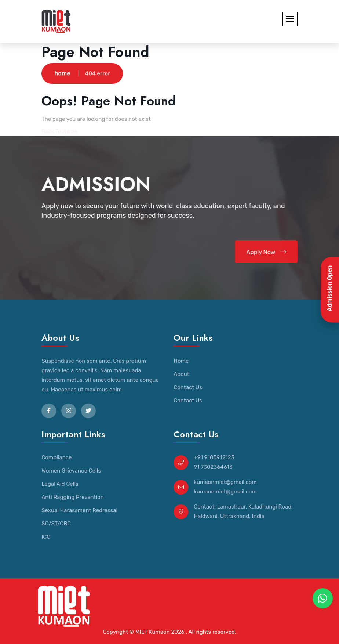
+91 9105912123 (214, 457)
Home (181, 361)
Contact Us (188, 387)
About (181, 374)
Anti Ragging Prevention (73, 497)
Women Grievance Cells (71, 471)
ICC (46, 537)
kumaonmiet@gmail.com (225, 482)
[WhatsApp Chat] (323, 598)
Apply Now (266, 252)
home (62, 74)
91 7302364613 (213, 467)
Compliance (56, 457)
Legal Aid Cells (60, 484)
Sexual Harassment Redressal (79, 510)
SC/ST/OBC (56, 524)
